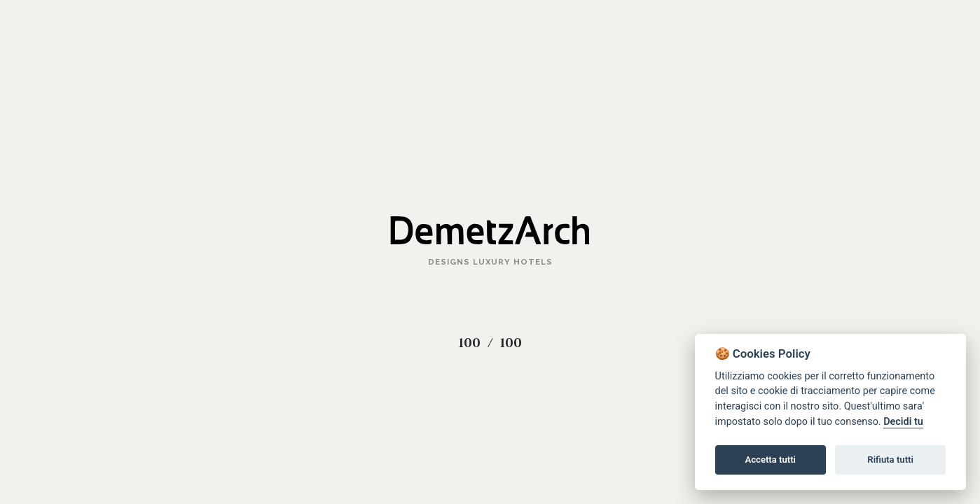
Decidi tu (903, 422)
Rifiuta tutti (890, 460)
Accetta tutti (770, 460)
